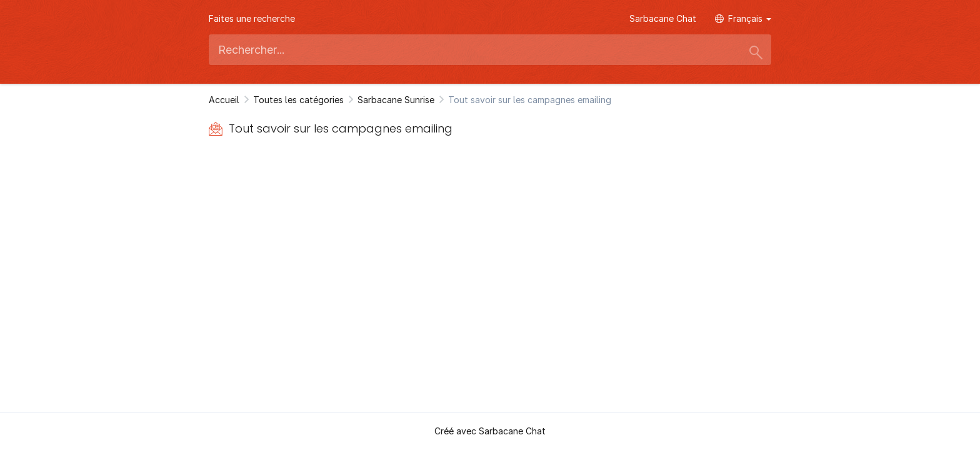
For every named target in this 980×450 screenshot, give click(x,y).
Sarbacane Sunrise (396, 100)
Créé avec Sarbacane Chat (490, 431)
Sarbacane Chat (663, 18)
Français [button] (743, 18)
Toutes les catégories (298, 100)
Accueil (224, 100)
